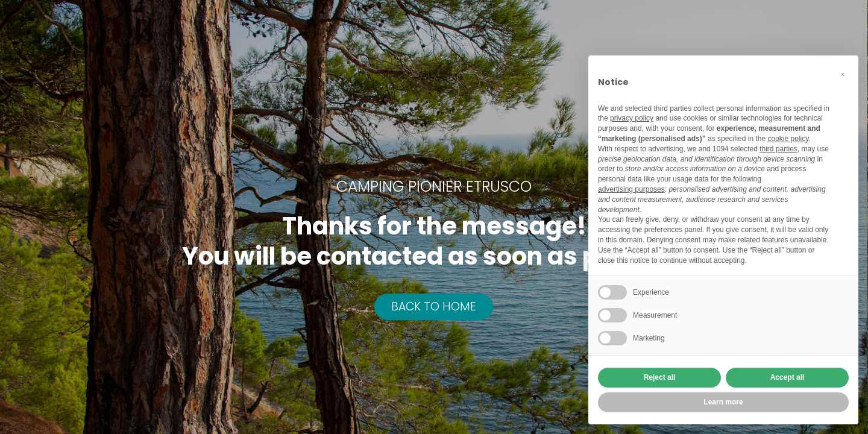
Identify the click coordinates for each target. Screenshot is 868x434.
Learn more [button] (723, 402)
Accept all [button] (788, 377)
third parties (778, 149)
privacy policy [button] (632, 118)
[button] (843, 75)
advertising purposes (631, 189)
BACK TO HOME (434, 307)
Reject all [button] (660, 377)
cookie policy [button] (788, 139)
